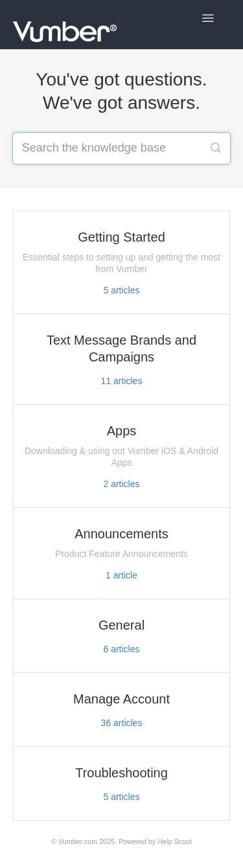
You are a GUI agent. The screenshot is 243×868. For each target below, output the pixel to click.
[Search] (216, 148)
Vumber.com (78, 841)
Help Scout (175, 841)
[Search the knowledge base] (122, 148)
